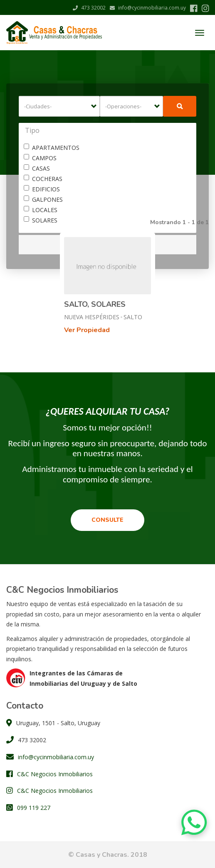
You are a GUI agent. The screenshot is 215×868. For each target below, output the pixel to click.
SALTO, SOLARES (95, 304)
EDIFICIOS (42, 189)
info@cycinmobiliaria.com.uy (148, 8)
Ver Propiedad (87, 330)
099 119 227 (34, 808)
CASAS (37, 168)
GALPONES (43, 199)
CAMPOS (40, 158)
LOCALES (41, 210)
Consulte (107, 520)
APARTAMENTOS (52, 148)
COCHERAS (43, 179)
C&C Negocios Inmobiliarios (55, 774)
